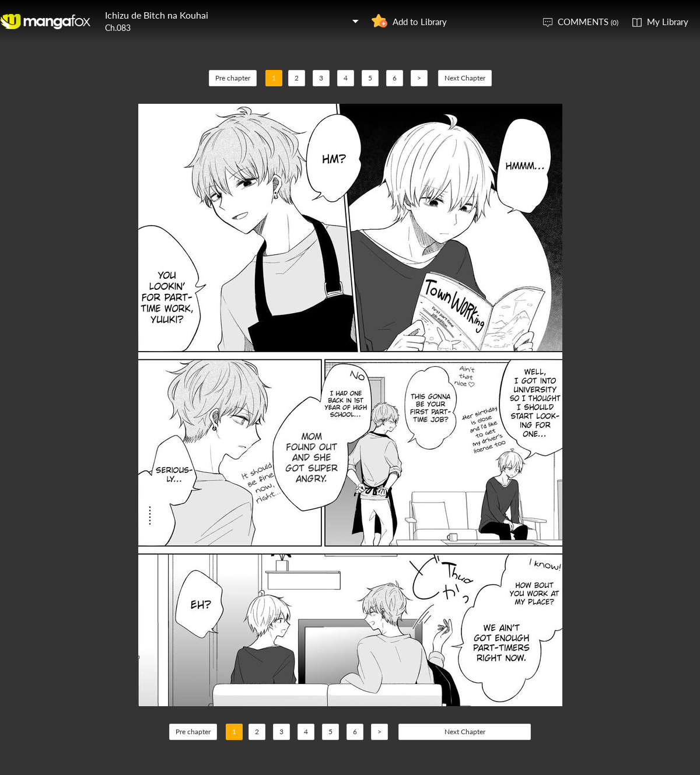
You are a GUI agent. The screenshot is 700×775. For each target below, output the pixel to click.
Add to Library (420, 22)
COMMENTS (588, 22)
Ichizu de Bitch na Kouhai (157, 15)
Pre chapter (233, 78)
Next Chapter (465, 78)
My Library (668, 22)
